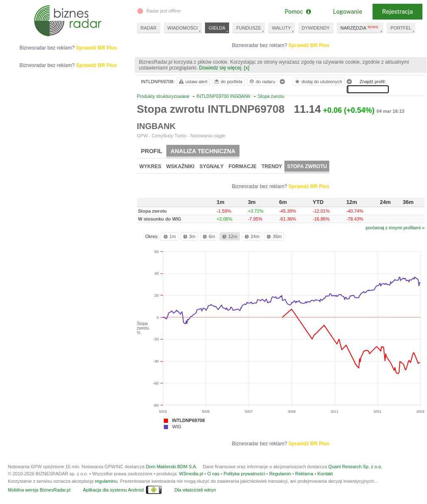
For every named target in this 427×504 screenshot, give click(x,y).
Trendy (272, 166)
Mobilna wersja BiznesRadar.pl (39, 490)
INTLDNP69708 (188, 420)
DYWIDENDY (316, 28)
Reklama (304, 474)
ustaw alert (193, 82)
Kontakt (325, 474)
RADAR (149, 28)
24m (251, 236)
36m (273, 236)
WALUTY (281, 28)
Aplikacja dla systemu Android (113, 490)
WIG (177, 427)
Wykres (150, 166)
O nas (213, 474)
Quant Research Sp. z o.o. (355, 467)
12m (229, 236)
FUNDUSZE (249, 28)
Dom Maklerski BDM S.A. (171, 467)
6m (208, 236)
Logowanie (348, 12)
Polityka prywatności (244, 474)
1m (169, 236)
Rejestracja (397, 12)
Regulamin (280, 474)
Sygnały (212, 166)
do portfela (228, 82)
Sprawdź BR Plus (309, 45)
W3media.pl (191, 474)
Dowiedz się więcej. (221, 68)
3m (189, 236)
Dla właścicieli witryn (195, 490)
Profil (152, 151)
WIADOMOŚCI (183, 28)
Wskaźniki (180, 166)
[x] (247, 68)
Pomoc (297, 12)
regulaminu (106, 481)
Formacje (243, 166)
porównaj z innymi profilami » (395, 228)
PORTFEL (401, 28)
